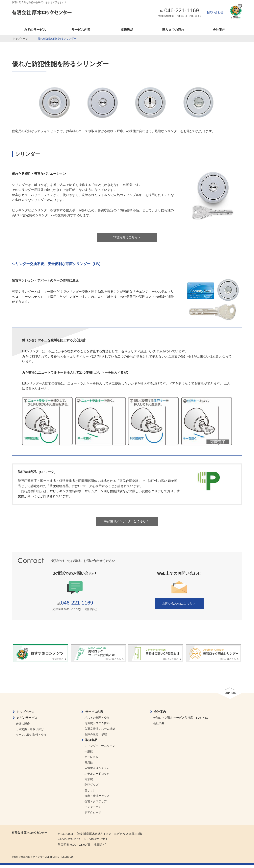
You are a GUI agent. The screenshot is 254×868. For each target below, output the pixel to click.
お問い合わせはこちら (179, 606)
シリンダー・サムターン (100, 749)
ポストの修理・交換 (97, 720)
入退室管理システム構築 (100, 732)
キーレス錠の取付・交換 (31, 737)
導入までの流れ (173, 30)
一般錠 (89, 754)
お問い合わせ (215, 12)
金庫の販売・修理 (96, 737)
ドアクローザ (93, 815)
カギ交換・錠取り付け (30, 732)
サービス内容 (81, 30)
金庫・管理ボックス (97, 799)
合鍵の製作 (23, 726)
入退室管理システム (97, 771)
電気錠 (89, 765)
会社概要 (159, 726)
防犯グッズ (91, 787)
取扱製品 (127, 30)
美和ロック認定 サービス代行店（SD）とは (180, 720)
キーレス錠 (91, 760)
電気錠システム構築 (97, 726)
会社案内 (219, 30)
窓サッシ (90, 793)
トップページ (20, 39)
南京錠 (89, 782)
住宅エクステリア (96, 804)
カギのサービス (35, 30)
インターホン (93, 810)
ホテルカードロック (97, 776)
